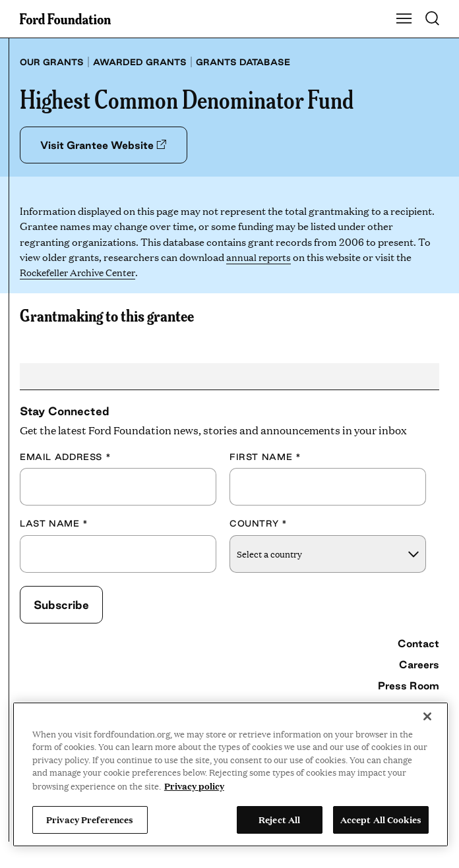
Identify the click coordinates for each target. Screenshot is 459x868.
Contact (418, 644)
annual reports (260, 257)
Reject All (279, 819)
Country (259, 524)
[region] (230, 774)
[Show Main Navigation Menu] (404, 19)
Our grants (52, 62)
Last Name (54, 524)
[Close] (427, 716)
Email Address (65, 457)
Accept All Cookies (381, 819)
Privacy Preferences (90, 819)
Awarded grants (140, 62)
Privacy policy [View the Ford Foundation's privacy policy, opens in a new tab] (194, 786)
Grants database (243, 62)
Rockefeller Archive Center (82, 273)
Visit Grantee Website (105, 145)
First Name (265, 457)
